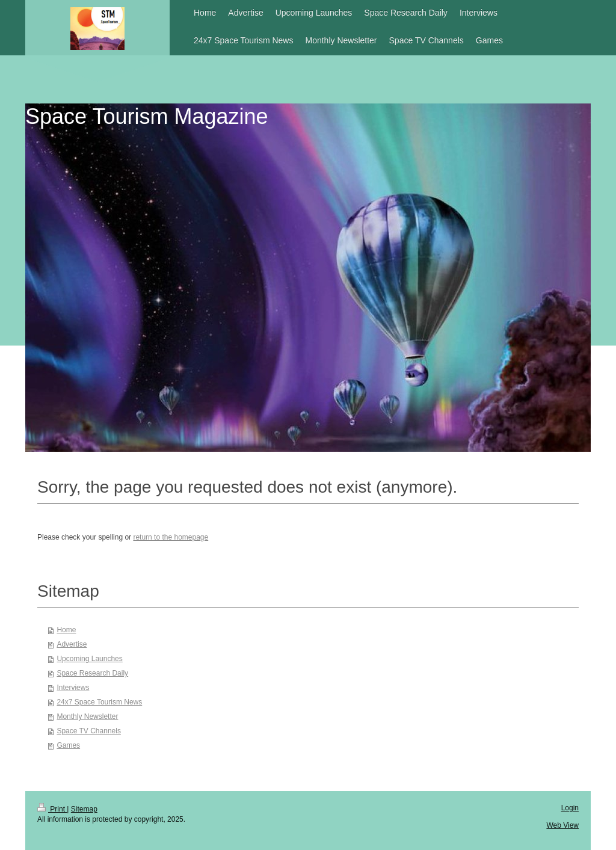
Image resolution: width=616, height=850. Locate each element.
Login (570, 808)
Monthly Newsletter (87, 716)
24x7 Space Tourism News (99, 702)
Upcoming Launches (89, 659)
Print (52, 809)
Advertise (72, 644)
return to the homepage (171, 537)
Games (68, 745)
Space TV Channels (89, 731)
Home (66, 630)
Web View (562, 825)
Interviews (73, 688)
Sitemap (84, 809)
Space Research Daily (92, 673)
